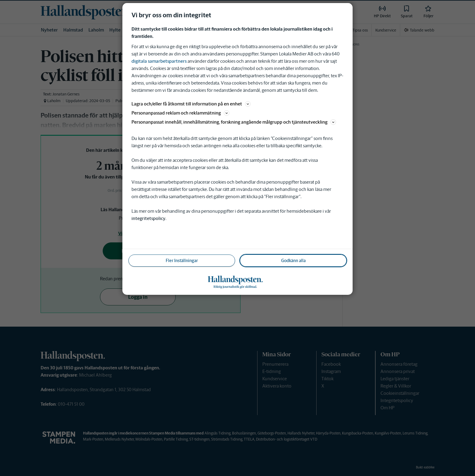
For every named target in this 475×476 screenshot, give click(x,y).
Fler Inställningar (182, 261)
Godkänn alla (293, 261)
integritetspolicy (148, 218)
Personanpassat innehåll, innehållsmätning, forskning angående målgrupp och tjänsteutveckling (234, 122)
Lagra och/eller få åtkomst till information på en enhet (191, 104)
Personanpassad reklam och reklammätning (180, 113)
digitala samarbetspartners (159, 61)
